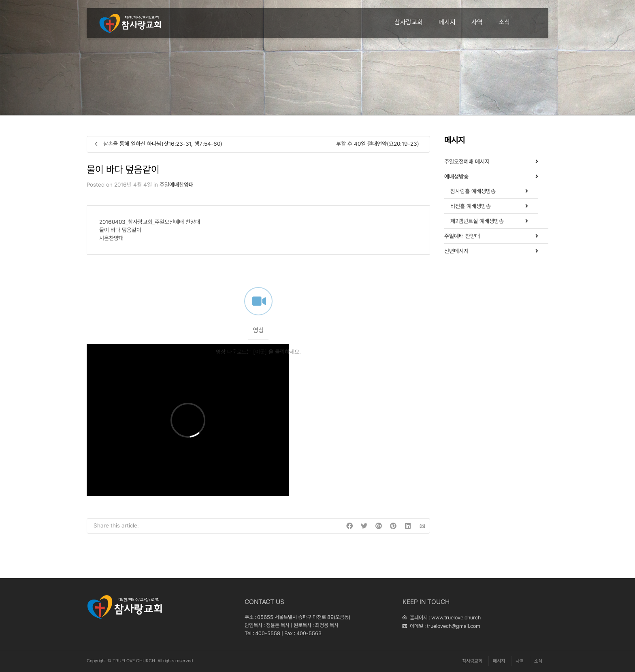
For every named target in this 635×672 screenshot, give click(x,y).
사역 (477, 22)
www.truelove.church (456, 618)
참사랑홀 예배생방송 (473, 191)
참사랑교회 (409, 22)
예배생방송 (456, 177)
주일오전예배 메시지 (467, 162)
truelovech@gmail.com (454, 626)
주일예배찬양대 (177, 185)
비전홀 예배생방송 (471, 206)
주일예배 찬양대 (462, 236)
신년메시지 (456, 251)
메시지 (447, 22)
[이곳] (260, 364)
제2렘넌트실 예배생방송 (477, 221)
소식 (504, 22)
